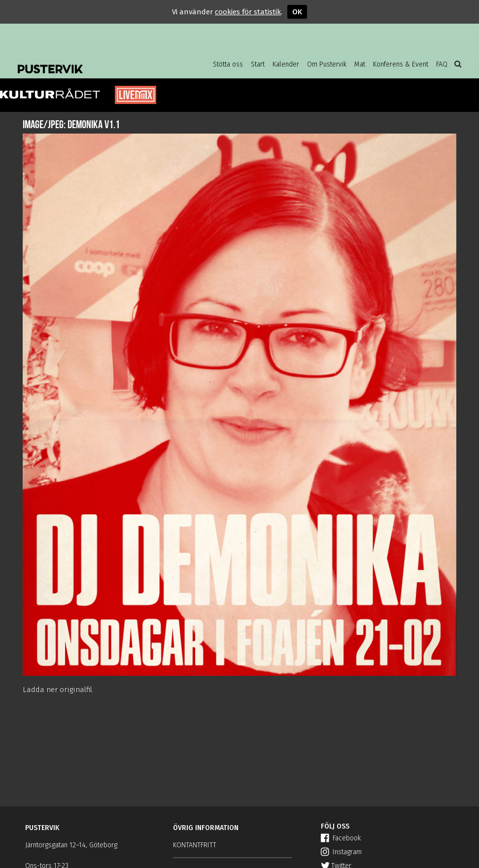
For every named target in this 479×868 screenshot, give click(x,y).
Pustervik (97, 62)
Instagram (341, 852)
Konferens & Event (401, 64)
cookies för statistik (248, 12)
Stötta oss (228, 64)
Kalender (286, 64)
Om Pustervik (327, 64)
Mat (360, 64)
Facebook (341, 838)
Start (258, 64)
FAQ (442, 64)
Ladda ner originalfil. (58, 690)
